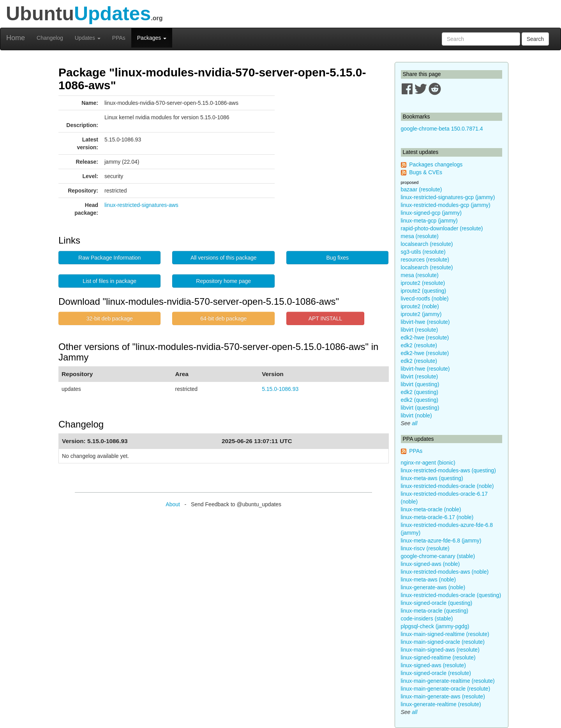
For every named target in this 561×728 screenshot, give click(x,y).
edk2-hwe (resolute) (425, 337)
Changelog (50, 38)
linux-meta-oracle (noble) (431, 509)
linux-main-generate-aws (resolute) (443, 696)
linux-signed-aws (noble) (430, 564)
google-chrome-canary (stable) (438, 556)
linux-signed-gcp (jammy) (431, 213)
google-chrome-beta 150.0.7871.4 (442, 129)
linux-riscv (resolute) (425, 548)
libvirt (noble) (416, 415)
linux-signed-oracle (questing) (437, 603)
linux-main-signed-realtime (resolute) (445, 634)
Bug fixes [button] (337, 258)
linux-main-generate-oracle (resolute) (446, 689)
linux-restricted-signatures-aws (141, 205)
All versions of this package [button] (224, 258)
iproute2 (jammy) (421, 314)
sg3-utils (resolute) (423, 252)
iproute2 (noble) (420, 306)
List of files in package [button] (109, 281)
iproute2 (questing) (424, 291)
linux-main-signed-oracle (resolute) (443, 642)
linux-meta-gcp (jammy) (429, 221)
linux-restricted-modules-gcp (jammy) (446, 205)
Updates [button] (88, 38)
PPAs (119, 38)
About (173, 504)
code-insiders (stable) (427, 618)
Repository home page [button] (223, 281)
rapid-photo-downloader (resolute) (442, 228)
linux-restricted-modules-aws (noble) (445, 572)
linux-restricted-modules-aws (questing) (448, 470)
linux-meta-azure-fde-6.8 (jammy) (441, 541)
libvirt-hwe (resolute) (425, 322)
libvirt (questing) (420, 384)
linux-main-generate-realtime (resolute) (448, 681)
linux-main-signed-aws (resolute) (440, 650)
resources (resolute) (425, 260)
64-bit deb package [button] (223, 318)
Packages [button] (152, 38)
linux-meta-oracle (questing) (435, 611)
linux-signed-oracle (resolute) (436, 673)
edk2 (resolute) (419, 345)
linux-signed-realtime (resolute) (438, 657)
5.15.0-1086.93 (280, 389)
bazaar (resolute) (422, 189)
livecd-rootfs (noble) (425, 299)
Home (16, 38)
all (415, 423)
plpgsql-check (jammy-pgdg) (435, 626)
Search (535, 39)
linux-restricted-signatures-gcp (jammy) (448, 197)
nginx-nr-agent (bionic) (428, 463)
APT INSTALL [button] (325, 318)
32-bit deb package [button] (110, 318)
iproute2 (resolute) (423, 283)
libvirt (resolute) (420, 330)
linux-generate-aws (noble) (433, 587)
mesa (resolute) (420, 236)
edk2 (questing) (420, 392)
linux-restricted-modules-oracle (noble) (447, 486)
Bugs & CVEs (426, 172)
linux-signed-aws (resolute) (433, 665)
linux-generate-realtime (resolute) (441, 704)
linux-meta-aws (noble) (429, 580)
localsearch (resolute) (427, 244)
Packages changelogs (436, 164)
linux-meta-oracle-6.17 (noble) (437, 517)
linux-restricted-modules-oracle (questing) (451, 595)
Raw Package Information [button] (109, 258)
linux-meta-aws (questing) (432, 478)
